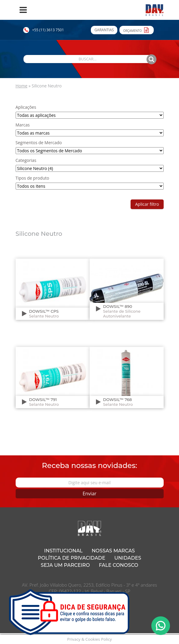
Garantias (104, 30)
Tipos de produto (32, 178)
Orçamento (137, 30)
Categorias (26, 160)
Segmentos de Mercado (39, 143)
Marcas (23, 125)
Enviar (89, 494)
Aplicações (26, 107)
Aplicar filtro (147, 204)
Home (22, 86)
